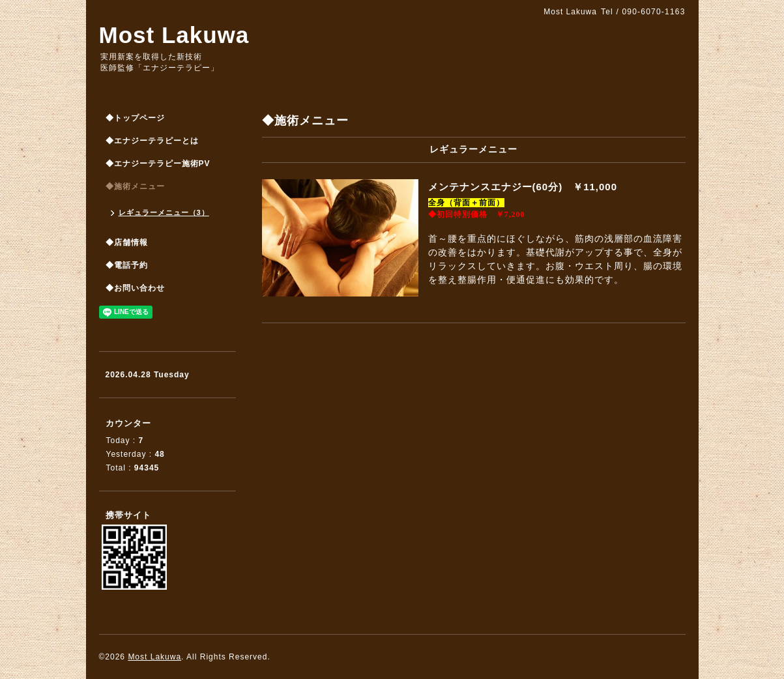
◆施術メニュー (135, 186)
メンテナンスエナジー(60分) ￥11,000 (528, 187)
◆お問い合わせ (135, 288)
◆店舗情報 (127, 242)
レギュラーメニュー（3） (164, 212)
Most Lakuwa (174, 35)
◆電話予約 (127, 265)
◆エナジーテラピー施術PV (158, 164)
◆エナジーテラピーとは (152, 141)
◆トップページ (135, 118)
